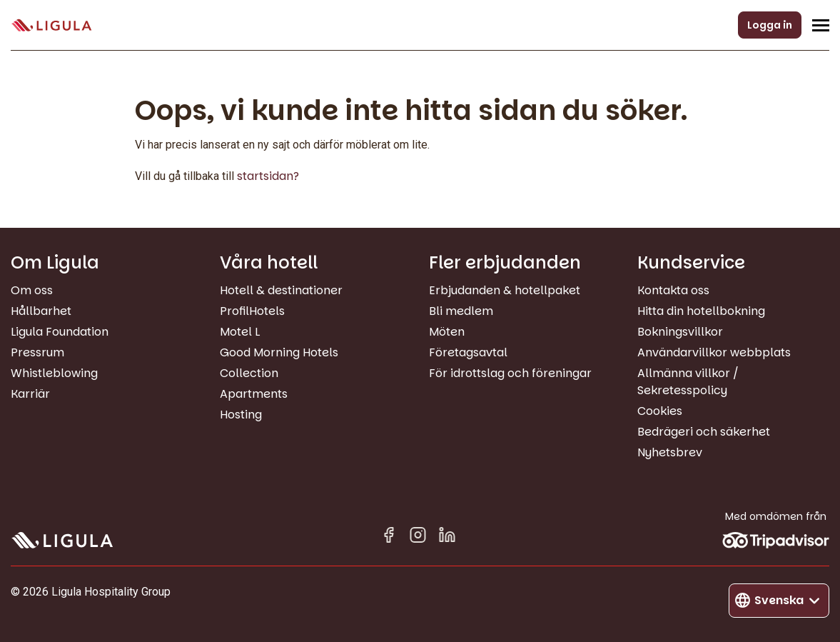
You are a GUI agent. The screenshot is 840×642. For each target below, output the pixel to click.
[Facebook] (389, 537)
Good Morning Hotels (279, 352)
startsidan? (268, 176)
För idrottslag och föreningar (510, 373)
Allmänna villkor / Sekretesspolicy (688, 382)
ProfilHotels (252, 311)
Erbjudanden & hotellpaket (505, 290)
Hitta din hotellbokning (701, 311)
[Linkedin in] (447, 537)
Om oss (32, 290)
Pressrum (37, 352)
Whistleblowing (54, 373)
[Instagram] (418, 537)
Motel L (240, 332)
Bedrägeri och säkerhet (704, 432)
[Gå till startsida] (51, 25)
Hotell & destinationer (281, 290)
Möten (447, 332)
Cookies (660, 411)
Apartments (254, 394)
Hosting (241, 415)
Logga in (770, 25)
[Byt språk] (779, 601)
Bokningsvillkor (680, 332)
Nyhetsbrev (670, 452)
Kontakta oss (673, 290)
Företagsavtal (468, 352)
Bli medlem (461, 311)
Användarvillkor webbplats (714, 352)
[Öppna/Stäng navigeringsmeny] (821, 25)
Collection (249, 373)
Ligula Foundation (60, 332)
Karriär (30, 394)
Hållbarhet (41, 311)
